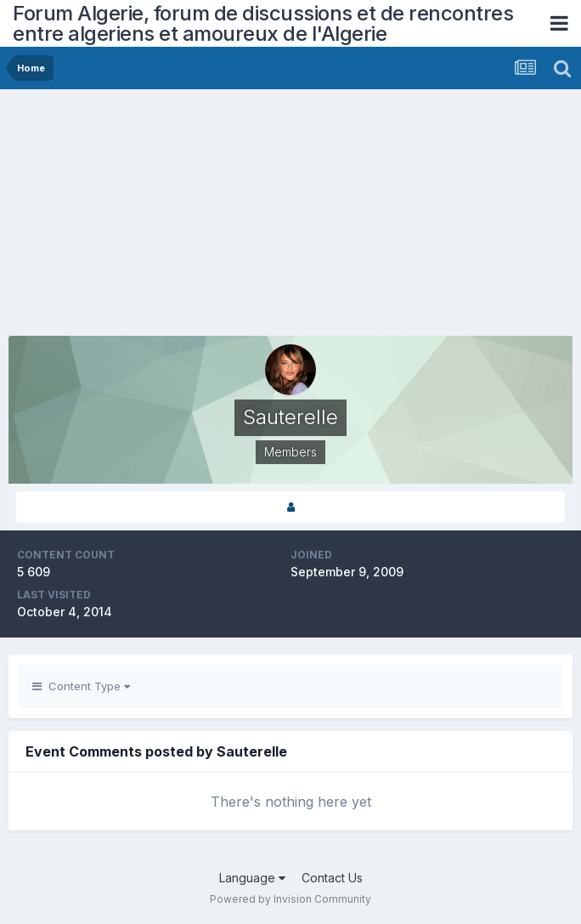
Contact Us (332, 878)
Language (252, 878)
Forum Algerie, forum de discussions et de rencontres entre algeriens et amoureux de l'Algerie (263, 23)
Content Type (81, 686)
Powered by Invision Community (290, 899)
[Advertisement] (207, 217)
